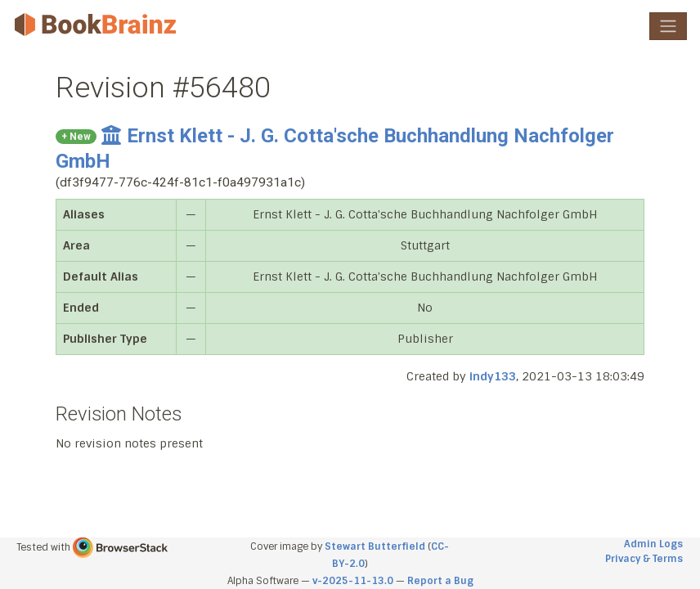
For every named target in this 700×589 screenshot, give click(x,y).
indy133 (493, 376)
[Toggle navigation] (668, 26)
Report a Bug (440, 581)
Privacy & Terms (644, 559)
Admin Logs (653, 544)
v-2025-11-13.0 (353, 581)
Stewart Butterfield (375, 546)
